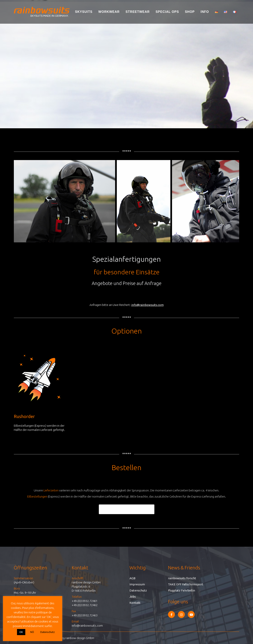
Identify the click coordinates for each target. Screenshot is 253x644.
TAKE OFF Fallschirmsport (186, 584)
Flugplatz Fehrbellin (182, 590)
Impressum (137, 584)
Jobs (133, 597)
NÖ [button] (32, 632)
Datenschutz (138, 590)
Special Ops (167, 12)
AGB (132, 578)
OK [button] (21, 632)
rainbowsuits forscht (182, 578)
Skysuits (84, 12)
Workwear (109, 12)
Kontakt (135, 603)
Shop (190, 12)
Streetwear (138, 12)
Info (205, 12)
